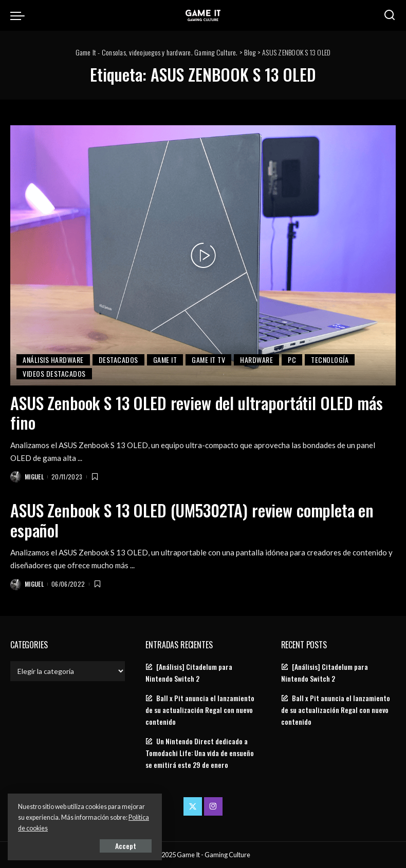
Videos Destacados (54, 373)
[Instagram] (213, 806)
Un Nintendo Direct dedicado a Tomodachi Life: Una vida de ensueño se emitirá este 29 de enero (200, 753)
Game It (165, 360)
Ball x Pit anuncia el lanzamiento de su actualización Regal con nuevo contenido (200, 710)
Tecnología (330, 360)
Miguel (34, 477)
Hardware (256, 360)
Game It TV (208, 360)
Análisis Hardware (53, 360)
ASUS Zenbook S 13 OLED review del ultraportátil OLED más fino (197, 412)
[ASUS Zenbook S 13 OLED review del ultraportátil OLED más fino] (203, 255)
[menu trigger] (20, 15)
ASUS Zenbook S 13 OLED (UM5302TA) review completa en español (192, 520)
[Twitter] (193, 806)
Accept (126, 846)
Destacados (118, 360)
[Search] (390, 15)
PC (292, 360)
